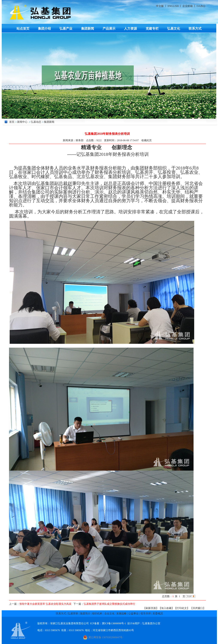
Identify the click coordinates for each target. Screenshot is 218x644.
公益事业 (133, 614)
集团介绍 (44, 28)
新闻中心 (22, 122)
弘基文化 (174, 28)
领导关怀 (146, 614)
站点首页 (23, 28)
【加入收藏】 (166, 608)
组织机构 (97, 614)
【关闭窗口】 (198, 608)
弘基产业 (66, 28)
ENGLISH (173, 6)
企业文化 (109, 614)
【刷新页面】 (151, 608)
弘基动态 (36, 122)
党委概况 (158, 614)
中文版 (160, 6)
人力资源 (130, 28)
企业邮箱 (188, 6)
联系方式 (195, 28)
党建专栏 (152, 28)
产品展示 (109, 28)
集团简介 (85, 614)
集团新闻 (88, 28)
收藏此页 (147, 140)
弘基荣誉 (73, 614)
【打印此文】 (182, 608)
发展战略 (121, 614)
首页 (12, 122)
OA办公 (201, 6)
